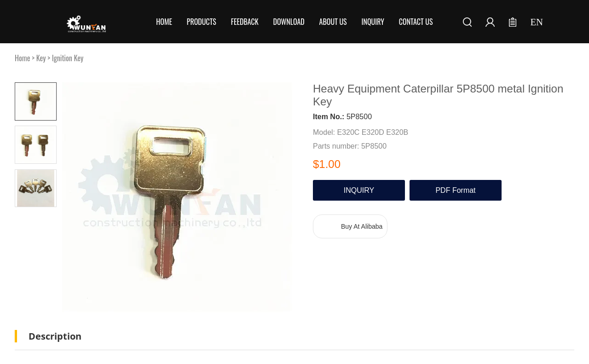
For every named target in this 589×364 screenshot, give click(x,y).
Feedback (245, 22)
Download (289, 22)
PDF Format (455, 190)
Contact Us (416, 22)
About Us (333, 22)
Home (164, 22)
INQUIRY (359, 190)
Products (202, 22)
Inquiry (373, 22)
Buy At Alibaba (362, 226)
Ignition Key (68, 58)
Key (41, 58)
